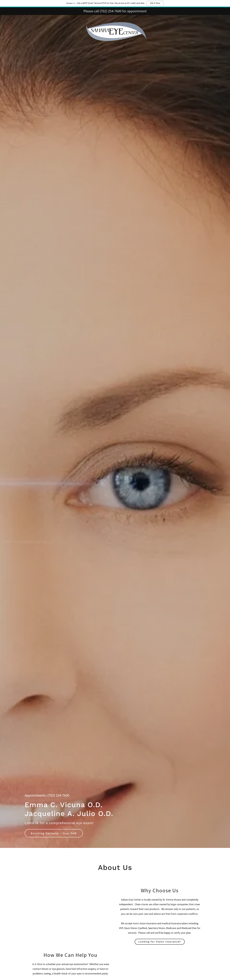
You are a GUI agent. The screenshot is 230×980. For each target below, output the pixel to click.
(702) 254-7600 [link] (58, 795)
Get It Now (155, 3)
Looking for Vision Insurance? (160, 942)
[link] (115, 19)
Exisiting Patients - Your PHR (54, 833)
